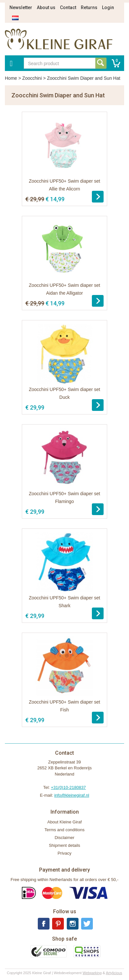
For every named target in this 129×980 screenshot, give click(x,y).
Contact (68, 7)
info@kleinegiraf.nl (72, 795)
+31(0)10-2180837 (68, 787)
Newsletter (21, 7)
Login (108, 7)
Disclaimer (65, 838)
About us (46, 7)
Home (11, 78)
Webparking (92, 973)
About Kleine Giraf (64, 822)
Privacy (65, 853)
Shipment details (64, 845)
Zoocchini (32, 78)
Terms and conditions (65, 830)
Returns (89, 7)
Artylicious (114, 973)
